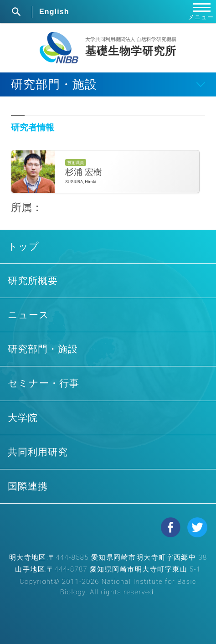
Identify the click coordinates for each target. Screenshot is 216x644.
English (54, 12)
